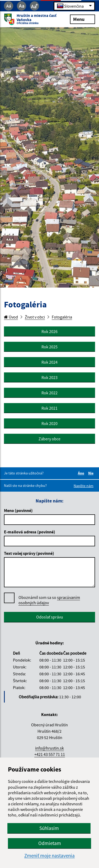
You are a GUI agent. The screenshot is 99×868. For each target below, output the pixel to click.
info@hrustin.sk (49, 748)
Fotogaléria (62, 317)
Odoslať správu (50, 617)
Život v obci (35, 317)
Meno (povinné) (18, 510)
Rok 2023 (49, 377)
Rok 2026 (49, 331)
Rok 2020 (49, 423)
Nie (92, 473)
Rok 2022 (49, 393)
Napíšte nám (84, 486)
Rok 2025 (49, 347)
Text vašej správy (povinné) (29, 553)
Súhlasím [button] (49, 828)
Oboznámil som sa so (49, 600)
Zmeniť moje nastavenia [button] (49, 856)
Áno (82, 473)
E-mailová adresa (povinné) (30, 532)
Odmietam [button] (50, 843)
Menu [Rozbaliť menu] (82, 19)
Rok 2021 (49, 408)
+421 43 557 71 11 (50, 754)
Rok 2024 (49, 362)
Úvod (11, 317)
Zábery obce (49, 439)
